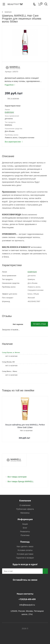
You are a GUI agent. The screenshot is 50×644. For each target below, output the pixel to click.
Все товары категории (17, 477)
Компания (25, 501)
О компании (25, 505)
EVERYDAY (9, 112)
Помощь (25, 542)
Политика (25, 535)
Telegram (24, 586)
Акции (25, 524)
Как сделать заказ (25, 546)
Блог (25, 528)
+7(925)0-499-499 (27, 599)
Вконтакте (18, 586)
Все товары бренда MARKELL (21, 481)
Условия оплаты (25, 550)
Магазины (25, 513)
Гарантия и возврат (25, 558)
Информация (25, 519)
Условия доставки (25, 554)
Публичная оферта (25, 509)
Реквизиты (25, 531)
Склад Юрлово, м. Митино (11, 352)
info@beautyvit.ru (27, 605)
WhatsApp (31, 586)
